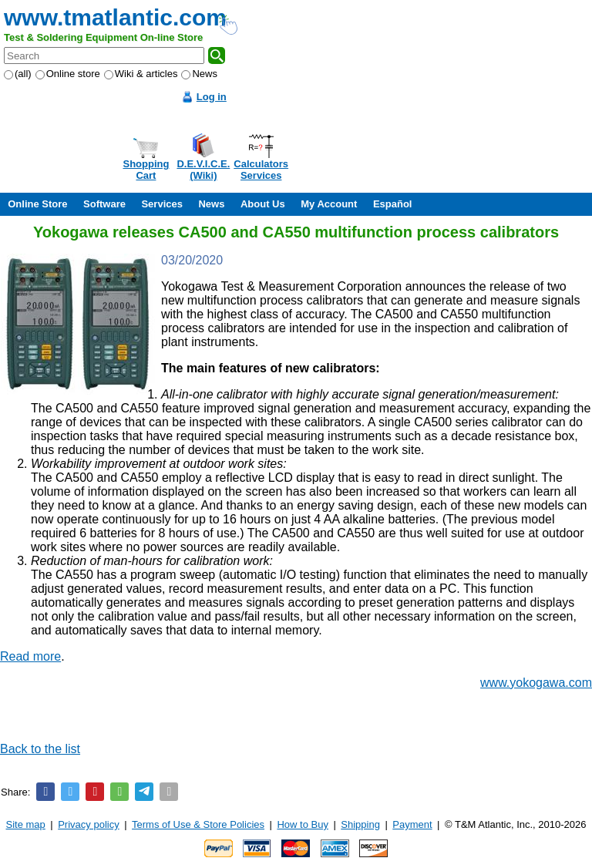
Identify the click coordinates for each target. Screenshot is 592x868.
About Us (263, 204)
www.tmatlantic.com (115, 17)
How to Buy (302, 824)
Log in (212, 97)
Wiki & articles (141, 74)
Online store (68, 74)
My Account (329, 204)
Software (104, 204)
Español (393, 204)
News (199, 74)
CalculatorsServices (261, 170)
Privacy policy (88, 824)
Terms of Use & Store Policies (198, 824)
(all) (18, 74)
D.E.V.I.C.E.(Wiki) (203, 170)
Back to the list (40, 749)
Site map (26, 824)
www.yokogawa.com (536, 683)
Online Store (37, 204)
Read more (30, 656)
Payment (412, 824)
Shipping (360, 824)
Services (162, 204)
